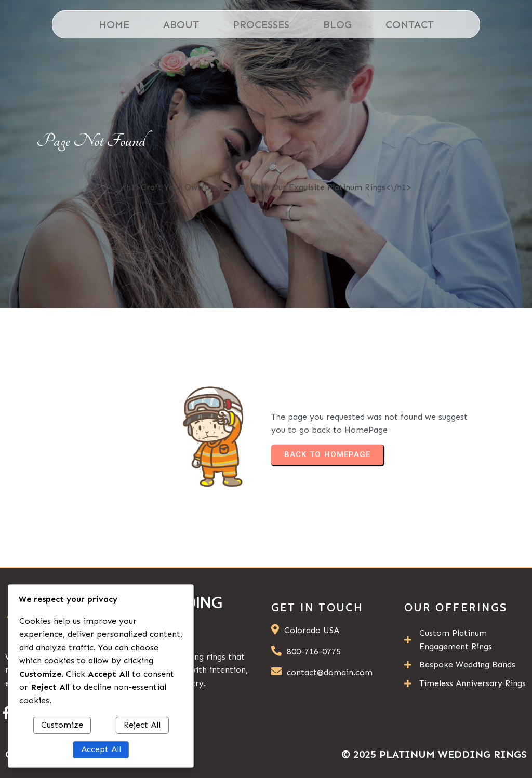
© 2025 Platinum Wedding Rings (434, 754)
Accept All (101, 749)
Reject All (142, 725)
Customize (62, 725)
